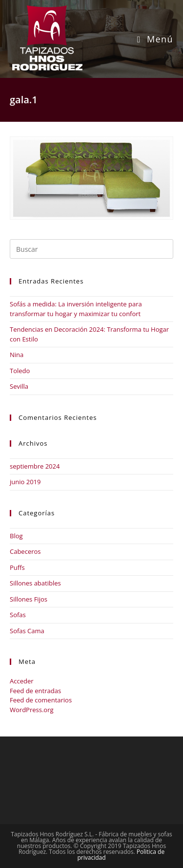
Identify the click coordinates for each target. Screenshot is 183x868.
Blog (16, 536)
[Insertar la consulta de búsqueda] (91, 249)
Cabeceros (25, 551)
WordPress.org (32, 710)
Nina (17, 355)
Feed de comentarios (41, 700)
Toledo (20, 371)
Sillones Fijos (29, 599)
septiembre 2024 (35, 466)
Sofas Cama (27, 631)
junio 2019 (25, 482)
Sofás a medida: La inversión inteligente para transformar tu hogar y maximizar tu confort (76, 309)
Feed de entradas (35, 691)
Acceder (22, 681)
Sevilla (19, 386)
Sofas (18, 615)
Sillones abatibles (35, 583)
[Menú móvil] (155, 39)
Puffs (17, 567)
